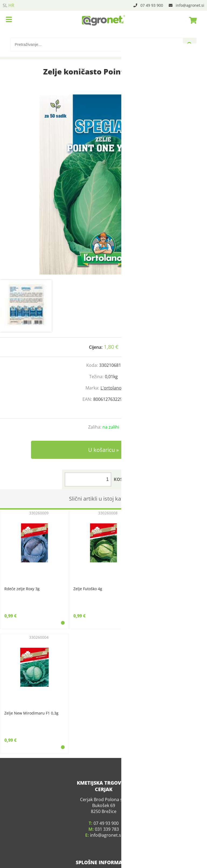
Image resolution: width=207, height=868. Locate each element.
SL (5, 5)
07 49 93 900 (152, 5)
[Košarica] (191, 20)
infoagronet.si (190, 5)
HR (11, 5)
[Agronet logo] (103, 20)
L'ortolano (111, 388)
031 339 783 (107, 820)
